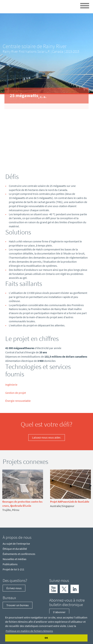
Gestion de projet (16, 393)
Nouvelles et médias (15, 559)
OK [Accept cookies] (46, 638)
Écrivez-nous (14, 588)
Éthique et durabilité (15, 549)
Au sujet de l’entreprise (16, 544)
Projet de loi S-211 (13, 569)
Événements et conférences (19, 554)
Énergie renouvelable (18, 401)
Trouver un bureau (18, 605)
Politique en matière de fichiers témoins (29, 631)
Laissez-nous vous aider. (47, 437)
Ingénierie (11, 385)
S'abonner (59, 612)
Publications (10, 564)
